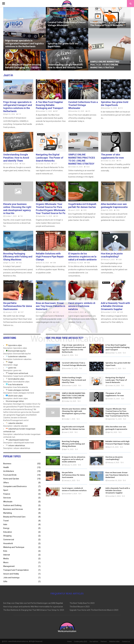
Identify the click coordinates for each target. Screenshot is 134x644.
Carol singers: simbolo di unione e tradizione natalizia (82, 306)
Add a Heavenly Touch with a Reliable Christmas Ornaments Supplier (115, 306)
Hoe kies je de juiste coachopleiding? (114, 458)
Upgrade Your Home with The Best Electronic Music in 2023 (94, 610)
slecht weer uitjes (15, 396)
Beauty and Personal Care (111, 134)
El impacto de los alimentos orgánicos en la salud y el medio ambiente (82, 257)
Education (106, 233)
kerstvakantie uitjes (16, 379)
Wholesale (74, 283)
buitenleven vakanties (17, 357)
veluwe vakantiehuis (17, 445)
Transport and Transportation (16, 570)
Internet (7, 555)
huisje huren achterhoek (18, 373)
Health (6, 467)
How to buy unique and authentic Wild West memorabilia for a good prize (33, 607)
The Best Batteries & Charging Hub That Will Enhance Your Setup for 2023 (34, 610)
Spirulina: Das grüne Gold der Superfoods (63, 45)
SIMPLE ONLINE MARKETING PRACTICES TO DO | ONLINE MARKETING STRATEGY (105, 65)
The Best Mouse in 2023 (80, 607)
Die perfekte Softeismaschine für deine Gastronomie (18, 306)
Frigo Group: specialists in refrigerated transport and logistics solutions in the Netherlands (24, 44)
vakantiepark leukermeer (19, 440)
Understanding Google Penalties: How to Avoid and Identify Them (65, 66)
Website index (114, 642)
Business (8, 82)
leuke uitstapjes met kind (19, 390)
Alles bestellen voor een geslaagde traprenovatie (116, 428)
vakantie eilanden (16, 423)
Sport (6, 490)
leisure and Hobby (11, 574)
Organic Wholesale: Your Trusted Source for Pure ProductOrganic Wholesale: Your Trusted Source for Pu (117, 412)
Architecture (42, 184)
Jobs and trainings (11, 578)
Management (9, 566)
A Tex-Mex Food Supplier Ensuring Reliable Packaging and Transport (23, 66)
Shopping (7, 536)
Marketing (8, 134)
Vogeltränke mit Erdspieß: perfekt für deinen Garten (73, 428)
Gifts (5, 581)
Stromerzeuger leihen (15, 401)
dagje (11, 362)
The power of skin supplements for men (115, 394)
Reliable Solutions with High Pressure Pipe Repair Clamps (50, 257)
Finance (7, 494)
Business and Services (13, 509)
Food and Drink (42, 82)
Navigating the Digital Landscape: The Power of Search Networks (108, 24)
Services (41, 233)
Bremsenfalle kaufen (17, 351)
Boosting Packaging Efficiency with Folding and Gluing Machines (18, 257)
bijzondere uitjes (15, 345)
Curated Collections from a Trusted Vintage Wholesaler (67, 24)
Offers (72, 233)
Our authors (94, 642)
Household (8, 543)
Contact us (126, 642)
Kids (5, 551)
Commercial (74, 184)
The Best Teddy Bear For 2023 (82, 603)
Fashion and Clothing (77, 82)
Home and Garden (108, 184)
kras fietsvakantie (16, 385)
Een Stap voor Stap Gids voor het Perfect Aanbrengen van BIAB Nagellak (33, 603)
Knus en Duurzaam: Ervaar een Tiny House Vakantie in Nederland (51, 306)
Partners (104, 642)
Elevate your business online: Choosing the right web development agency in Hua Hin (74, 412)
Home (69, 642)
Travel (40, 283)
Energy (7, 233)
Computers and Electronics (15, 486)
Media (6, 559)
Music (6, 562)
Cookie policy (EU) (81, 642)
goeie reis (12, 368)
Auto (5, 524)
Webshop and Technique (13, 184)
